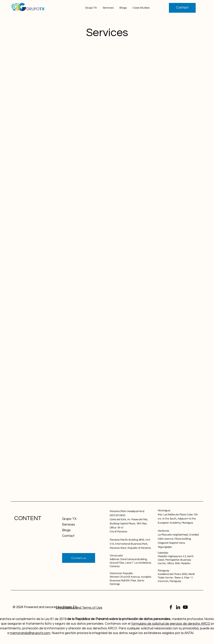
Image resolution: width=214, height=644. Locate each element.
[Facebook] (171, 607)
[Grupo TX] (76, 519)
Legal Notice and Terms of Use (79, 608)
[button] (182, 8)
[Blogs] (76, 530)
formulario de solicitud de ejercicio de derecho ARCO (171, 624)
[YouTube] (185, 607)
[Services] (76, 525)
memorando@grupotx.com (30, 633)
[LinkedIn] (178, 607)
